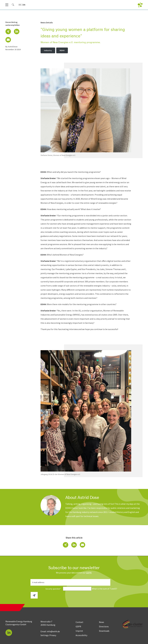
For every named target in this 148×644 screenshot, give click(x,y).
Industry (48, 50)
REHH (62, 50)
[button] (8, 32)
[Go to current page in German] (20, 5)
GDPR (89, 573)
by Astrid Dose (11, 47)
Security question (46, 589)
